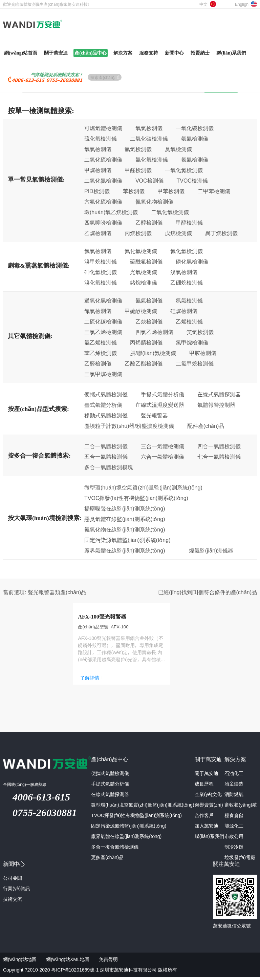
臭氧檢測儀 (178, 149)
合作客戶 (204, 818)
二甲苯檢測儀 (214, 191)
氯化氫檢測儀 (152, 160)
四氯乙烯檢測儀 (154, 332)
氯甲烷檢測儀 (192, 342)
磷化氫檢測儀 (192, 262)
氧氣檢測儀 (149, 128)
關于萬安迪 (207, 776)
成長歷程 (204, 787)
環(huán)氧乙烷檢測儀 (111, 212)
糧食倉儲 (234, 818)
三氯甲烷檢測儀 (103, 374)
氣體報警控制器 (216, 405)
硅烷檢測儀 (184, 311)
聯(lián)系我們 (209, 839)
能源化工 (234, 829)
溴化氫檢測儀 (101, 283)
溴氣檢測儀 (184, 272)
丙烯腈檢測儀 (146, 342)
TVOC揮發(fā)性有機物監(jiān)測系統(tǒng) (136, 498)
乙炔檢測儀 (149, 321)
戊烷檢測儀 (178, 233)
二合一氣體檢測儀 (106, 446)
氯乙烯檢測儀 (101, 342)
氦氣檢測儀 (149, 300)
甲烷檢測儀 (98, 170)
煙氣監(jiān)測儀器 (211, 550)
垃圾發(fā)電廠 (240, 860)
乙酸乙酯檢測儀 (144, 363)
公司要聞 (13, 881)
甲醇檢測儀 (189, 223)
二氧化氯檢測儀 (170, 212)
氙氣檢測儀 (98, 311)
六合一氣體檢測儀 (162, 457)
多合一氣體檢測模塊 (109, 467)
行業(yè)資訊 (17, 892)
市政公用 (234, 839)
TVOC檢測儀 (192, 181)
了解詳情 (74, 682)
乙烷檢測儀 (98, 233)
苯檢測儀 (134, 191)
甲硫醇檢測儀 (141, 311)
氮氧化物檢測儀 (154, 202)
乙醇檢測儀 (149, 223)
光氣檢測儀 (144, 272)
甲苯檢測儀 (171, 191)
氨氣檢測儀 (195, 139)
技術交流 (13, 902)
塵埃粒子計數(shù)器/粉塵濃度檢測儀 (129, 426)
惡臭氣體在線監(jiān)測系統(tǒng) (125, 519)
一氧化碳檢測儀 (195, 128)
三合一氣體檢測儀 (162, 446)
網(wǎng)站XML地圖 (68, 962)
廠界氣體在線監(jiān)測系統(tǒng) (125, 550)
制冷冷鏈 (234, 850)
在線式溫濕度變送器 (160, 405)
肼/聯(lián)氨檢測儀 (153, 353)
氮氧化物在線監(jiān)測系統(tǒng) (125, 529)
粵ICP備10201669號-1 (75, 973)
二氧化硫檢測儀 (103, 160)
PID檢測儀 (97, 191)
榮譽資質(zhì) (209, 808)
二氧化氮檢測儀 (103, 181)
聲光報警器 (154, 415)
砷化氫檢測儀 (101, 272)
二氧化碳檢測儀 (149, 139)
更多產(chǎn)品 (109, 860)
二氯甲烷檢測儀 (195, 363)
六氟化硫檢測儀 (103, 202)
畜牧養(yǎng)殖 (241, 808)
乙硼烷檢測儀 (187, 283)
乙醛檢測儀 (98, 363)
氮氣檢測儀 (195, 160)
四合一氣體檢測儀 (219, 446)
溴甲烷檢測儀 (101, 262)
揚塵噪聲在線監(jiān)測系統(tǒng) (125, 508)
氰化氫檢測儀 (187, 251)
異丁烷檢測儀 (221, 233)
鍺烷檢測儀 (144, 283)
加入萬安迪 (207, 829)
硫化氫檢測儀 (101, 139)
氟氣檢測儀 (98, 251)
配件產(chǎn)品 (206, 426)
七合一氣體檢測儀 (219, 457)
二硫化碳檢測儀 (103, 321)
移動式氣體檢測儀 (106, 415)
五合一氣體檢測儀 (106, 457)
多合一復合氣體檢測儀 (115, 850)
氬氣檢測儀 (189, 300)
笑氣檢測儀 (200, 332)
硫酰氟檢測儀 (146, 262)
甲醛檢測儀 (138, 170)
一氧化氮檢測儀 (184, 170)
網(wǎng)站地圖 (20, 962)
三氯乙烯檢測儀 (103, 332)
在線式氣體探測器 (219, 394)
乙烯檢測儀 (189, 321)
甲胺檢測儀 (203, 353)
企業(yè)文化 (208, 797)
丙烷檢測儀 (138, 233)
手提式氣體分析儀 (162, 394)
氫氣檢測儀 (138, 149)
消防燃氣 (234, 797)
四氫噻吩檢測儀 (103, 223)
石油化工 (234, 776)
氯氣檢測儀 (98, 149)
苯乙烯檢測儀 (101, 353)
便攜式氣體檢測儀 (106, 394)
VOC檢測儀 (149, 181)
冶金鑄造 (234, 787)
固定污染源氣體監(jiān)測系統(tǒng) (127, 540)
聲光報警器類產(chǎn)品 (57, 592)
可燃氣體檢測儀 (103, 128)
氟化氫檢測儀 (141, 251)
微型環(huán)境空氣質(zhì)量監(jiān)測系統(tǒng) (143, 487)
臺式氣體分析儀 (103, 405)
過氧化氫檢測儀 (103, 300)
